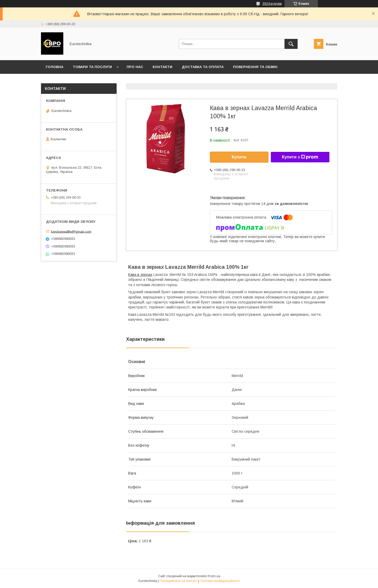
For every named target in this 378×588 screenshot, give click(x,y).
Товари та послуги (92, 67)
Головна (55, 67)
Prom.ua (214, 576)
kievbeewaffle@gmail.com (71, 231)
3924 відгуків (272, 4)
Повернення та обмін (255, 67)
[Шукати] (291, 44)
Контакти (162, 67)
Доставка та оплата (203, 67)
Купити (239, 157)
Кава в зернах (140, 275)
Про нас (135, 67)
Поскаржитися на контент (178, 581)
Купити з (300, 157)
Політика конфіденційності (220, 581)
